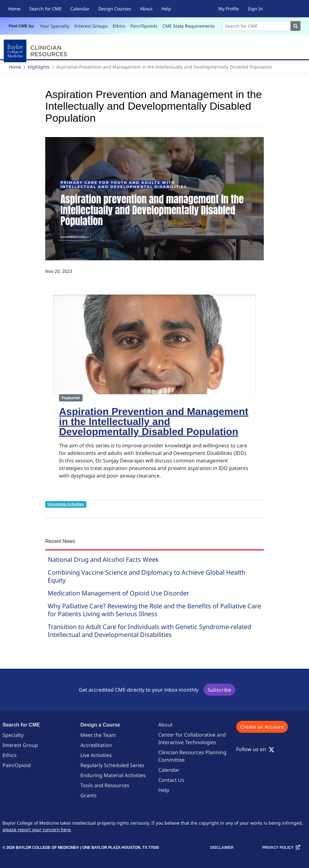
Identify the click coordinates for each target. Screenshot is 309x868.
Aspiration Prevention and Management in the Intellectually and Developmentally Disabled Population (154, 422)
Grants (89, 795)
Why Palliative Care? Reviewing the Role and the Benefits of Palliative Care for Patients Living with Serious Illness (154, 610)
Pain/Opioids (144, 26)
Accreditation (96, 745)
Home (14, 9)
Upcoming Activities (66, 504)
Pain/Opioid (17, 765)
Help (166, 9)
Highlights (39, 67)
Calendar (80, 9)
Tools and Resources (105, 785)
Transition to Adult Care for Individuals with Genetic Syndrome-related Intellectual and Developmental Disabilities (149, 631)
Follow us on (255, 749)
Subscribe (219, 690)
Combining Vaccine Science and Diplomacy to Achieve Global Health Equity (146, 576)
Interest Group (20, 745)
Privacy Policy (278, 848)
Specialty (13, 735)
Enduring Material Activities (113, 775)
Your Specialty (55, 26)
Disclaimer (222, 848)
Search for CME (45, 9)
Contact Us (171, 780)
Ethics (119, 26)
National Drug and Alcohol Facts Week (103, 559)
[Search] (257, 26)
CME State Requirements (189, 26)
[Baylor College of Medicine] (37, 51)
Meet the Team (98, 735)
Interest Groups (91, 26)
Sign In (255, 9)
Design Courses (115, 9)
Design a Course (100, 725)
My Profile (229, 9)
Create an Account (262, 727)
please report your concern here (37, 829)
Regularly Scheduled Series (112, 765)
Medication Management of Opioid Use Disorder (118, 593)
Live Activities (96, 755)
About (146, 9)
